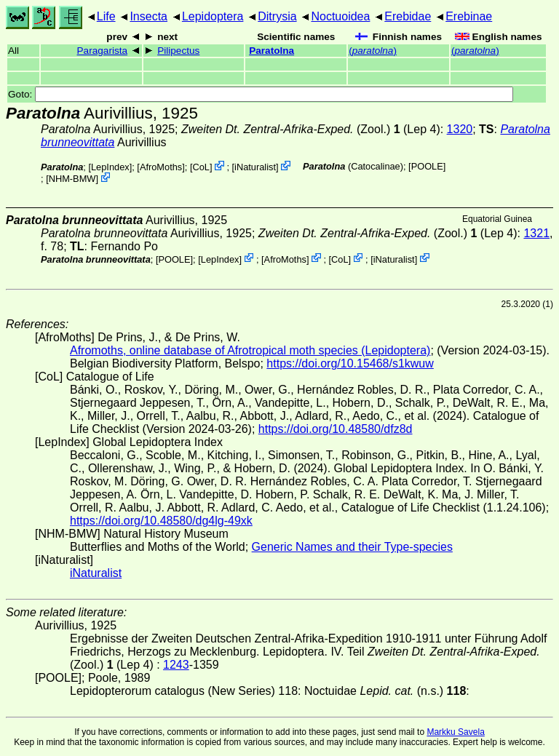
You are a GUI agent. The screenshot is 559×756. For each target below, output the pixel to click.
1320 (460, 129)
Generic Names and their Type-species (352, 547)
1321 (536, 233)
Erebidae (408, 16)
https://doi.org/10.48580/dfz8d (336, 429)
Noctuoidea (340, 16)
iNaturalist (255, 167)
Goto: (261, 94)
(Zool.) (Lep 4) (311, 129)
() (373, 51)
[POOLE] (427, 166)
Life (106, 16)
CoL (201, 167)
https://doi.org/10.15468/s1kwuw (350, 363)
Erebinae (469, 16)
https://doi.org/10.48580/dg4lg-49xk (161, 521)
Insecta (148, 16)
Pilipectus (178, 51)
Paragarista (103, 51)
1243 (176, 665)
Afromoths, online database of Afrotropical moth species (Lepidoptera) (250, 350)
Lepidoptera (213, 16)
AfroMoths (161, 167)
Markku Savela (455, 732)
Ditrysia (277, 16)
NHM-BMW (72, 179)
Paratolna (271, 51)
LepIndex (110, 167)
